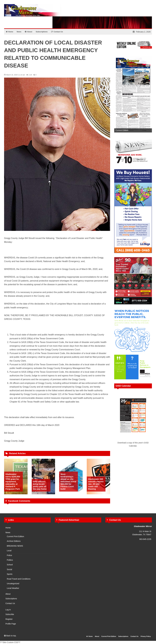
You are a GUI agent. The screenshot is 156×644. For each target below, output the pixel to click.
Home (8, 528)
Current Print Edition (15, 536)
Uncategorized (13, 584)
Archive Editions (14, 541)
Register (9, 619)
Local (9, 551)
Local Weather (13, 588)
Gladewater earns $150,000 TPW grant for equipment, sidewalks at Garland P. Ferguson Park (13, 481)
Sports (10, 574)
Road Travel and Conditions (19, 579)
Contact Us (10, 603)
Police (9, 555)
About (8, 594)
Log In (8, 610)
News (8, 532)
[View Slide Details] (133, 94)
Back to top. (10, 636)
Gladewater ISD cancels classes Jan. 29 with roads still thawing (96, 484)
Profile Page (11, 624)
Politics (10, 560)
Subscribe (10, 614)
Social (9, 569)
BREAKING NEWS (15, 546)
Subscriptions (11, 599)
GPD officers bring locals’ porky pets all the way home (40, 485)
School (10, 565)
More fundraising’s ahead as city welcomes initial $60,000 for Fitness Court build (68, 481)
